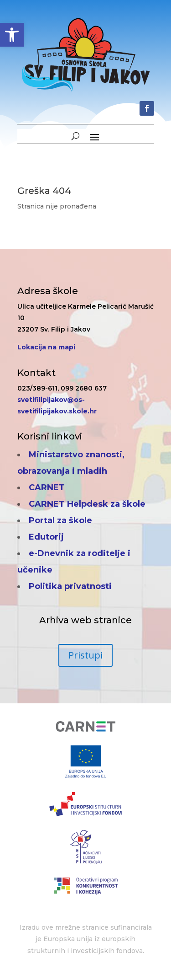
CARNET (47, 487)
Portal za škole (60, 520)
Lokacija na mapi (46, 347)
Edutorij (46, 537)
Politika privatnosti (70, 586)
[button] (12, 35)
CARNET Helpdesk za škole (87, 504)
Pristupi (85, 655)
